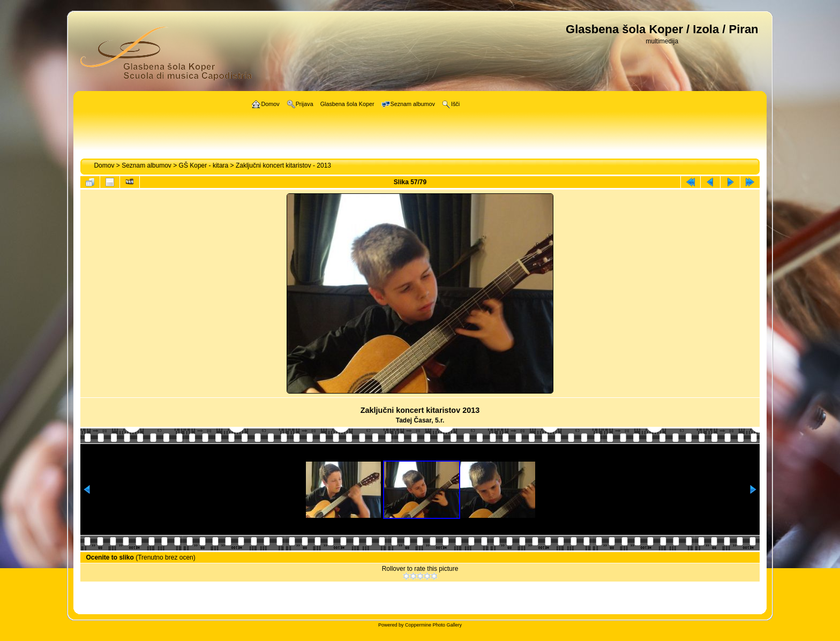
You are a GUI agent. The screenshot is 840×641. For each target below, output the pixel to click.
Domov (104, 165)
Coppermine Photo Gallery (433, 625)
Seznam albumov (147, 165)
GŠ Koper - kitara (204, 165)
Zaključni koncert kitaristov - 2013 (283, 165)
